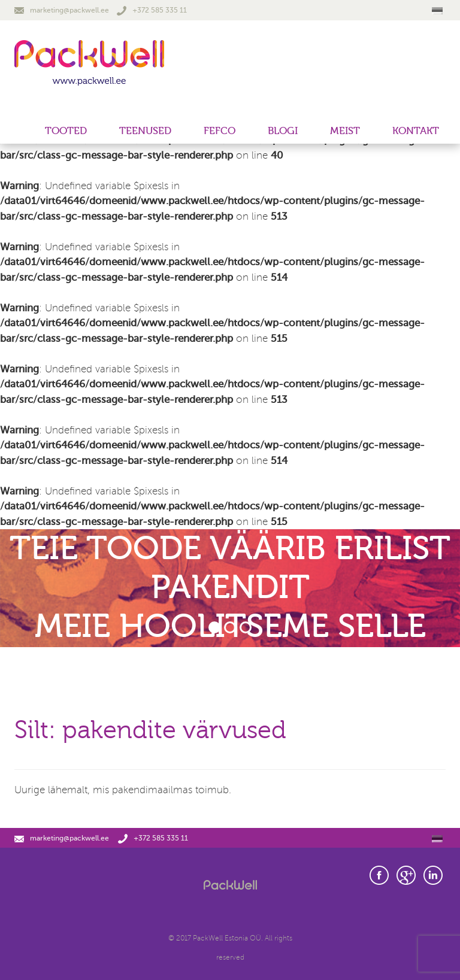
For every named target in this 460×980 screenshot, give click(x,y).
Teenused (145, 131)
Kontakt (416, 131)
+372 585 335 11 (152, 10)
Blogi (283, 131)
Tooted (66, 131)
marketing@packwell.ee (62, 10)
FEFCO (220, 131)
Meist (345, 131)
